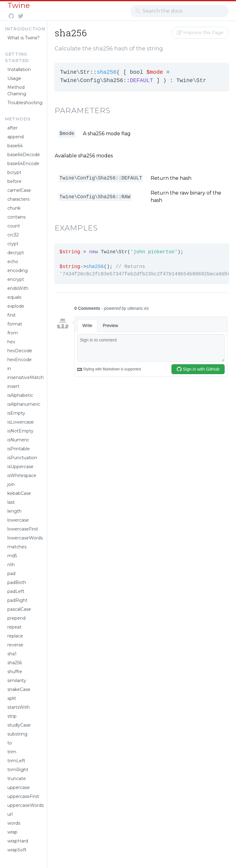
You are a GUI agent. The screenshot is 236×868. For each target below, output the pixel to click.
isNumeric (18, 440)
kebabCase (19, 493)
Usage (14, 78)
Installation (19, 69)
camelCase (19, 190)
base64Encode (23, 164)
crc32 (13, 235)
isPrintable (19, 449)
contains (16, 217)
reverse (15, 645)
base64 (15, 146)
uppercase (19, 787)
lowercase (18, 520)
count (14, 226)
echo (13, 262)
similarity (17, 681)
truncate (17, 779)
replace (15, 636)
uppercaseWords (25, 805)
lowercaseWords (25, 538)
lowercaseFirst (23, 529)
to (10, 743)
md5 (12, 556)
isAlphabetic (20, 395)
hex (11, 342)
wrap (12, 832)
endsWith (18, 288)
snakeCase (19, 689)
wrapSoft (17, 850)
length (14, 511)
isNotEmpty (20, 431)
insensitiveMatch (25, 377)
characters (18, 199)
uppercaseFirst (23, 796)
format (15, 324)
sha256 (15, 663)
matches (17, 547)
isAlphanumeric (24, 404)
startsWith (19, 707)
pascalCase (19, 609)
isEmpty (16, 413)
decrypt (16, 253)
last (11, 502)
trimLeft (16, 761)
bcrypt (14, 172)
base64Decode (24, 155)
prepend (16, 618)
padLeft (16, 591)
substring (17, 734)
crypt (13, 244)
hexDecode (20, 351)
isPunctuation (22, 458)
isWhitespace (22, 475)
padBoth (17, 582)
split (12, 698)
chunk (14, 208)
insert (13, 386)
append (16, 137)
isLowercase (21, 422)
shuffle (15, 672)
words (14, 823)
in (9, 369)
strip (12, 716)
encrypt (16, 279)
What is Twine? (24, 38)
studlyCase (19, 725)
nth (11, 565)
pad (11, 574)
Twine (19, 5)
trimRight (18, 770)
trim (12, 752)
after (12, 128)
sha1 (12, 654)
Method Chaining (17, 91)
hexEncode (20, 360)
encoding (18, 270)
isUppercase (20, 467)
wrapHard (18, 841)
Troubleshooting (25, 103)
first (12, 315)
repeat (14, 627)
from (13, 333)
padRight (17, 600)
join (11, 484)
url (10, 814)
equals (14, 297)
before (14, 181)
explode (16, 306)
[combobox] (179, 11)
